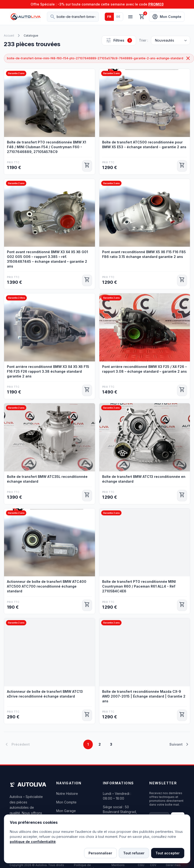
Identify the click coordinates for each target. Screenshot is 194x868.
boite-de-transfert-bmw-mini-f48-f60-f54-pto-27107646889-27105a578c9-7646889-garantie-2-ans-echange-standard (99, 58)
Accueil (9, 35)
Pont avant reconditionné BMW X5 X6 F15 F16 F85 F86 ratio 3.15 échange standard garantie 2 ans (144, 254)
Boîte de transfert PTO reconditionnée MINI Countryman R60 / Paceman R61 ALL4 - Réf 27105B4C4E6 (139, 586)
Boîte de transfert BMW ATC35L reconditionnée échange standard (47, 479)
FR (109, 17)
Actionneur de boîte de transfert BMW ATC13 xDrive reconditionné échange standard (45, 694)
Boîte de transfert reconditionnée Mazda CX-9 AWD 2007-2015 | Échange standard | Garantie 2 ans (144, 696)
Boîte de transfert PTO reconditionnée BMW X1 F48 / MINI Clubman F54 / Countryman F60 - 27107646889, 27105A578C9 (47, 147)
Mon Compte (66, 802)
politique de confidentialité (33, 842)
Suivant (180, 744)
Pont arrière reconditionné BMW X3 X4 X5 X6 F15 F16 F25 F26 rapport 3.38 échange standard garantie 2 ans (48, 371)
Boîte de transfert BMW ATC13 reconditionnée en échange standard (144, 479)
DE (118, 17)
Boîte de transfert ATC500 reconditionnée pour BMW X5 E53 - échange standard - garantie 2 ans (144, 145)
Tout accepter (168, 853)
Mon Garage (66, 811)
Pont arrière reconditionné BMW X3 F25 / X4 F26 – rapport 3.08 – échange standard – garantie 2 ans (144, 369)
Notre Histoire (67, 794)
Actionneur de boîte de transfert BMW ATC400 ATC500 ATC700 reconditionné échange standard (47, 586)
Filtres (119, 40)
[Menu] (130, 17)
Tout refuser (134, 853)
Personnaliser (100, 853)
